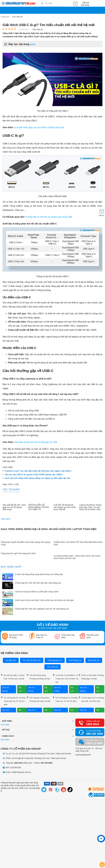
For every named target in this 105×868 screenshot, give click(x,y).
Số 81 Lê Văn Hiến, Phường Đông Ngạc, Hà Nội (91, 677)
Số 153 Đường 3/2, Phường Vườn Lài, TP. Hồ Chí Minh (65, 699)
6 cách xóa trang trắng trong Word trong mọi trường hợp (39, 574)
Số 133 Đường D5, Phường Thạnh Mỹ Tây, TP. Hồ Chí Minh (13, 701)
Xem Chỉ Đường (6, 689)
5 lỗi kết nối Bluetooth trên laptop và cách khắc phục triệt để (65, 507)
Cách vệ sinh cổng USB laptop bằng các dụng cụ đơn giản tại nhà (37, 478)
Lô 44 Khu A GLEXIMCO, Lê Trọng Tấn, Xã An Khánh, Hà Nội (66, 678)
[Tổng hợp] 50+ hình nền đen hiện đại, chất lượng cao (38, 583)
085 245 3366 (95, 733)
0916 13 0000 (95, 743)
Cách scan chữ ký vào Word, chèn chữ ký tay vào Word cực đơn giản (44, 600)
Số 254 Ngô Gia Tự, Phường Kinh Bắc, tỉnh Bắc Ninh (91, 699)
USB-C (11, 484)
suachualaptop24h (83, 754)
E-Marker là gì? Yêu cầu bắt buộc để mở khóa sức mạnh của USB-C (38, 471)
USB (17, 484)
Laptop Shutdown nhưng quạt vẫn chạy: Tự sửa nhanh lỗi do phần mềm (90, 507)
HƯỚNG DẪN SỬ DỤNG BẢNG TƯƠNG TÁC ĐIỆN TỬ (38, 507)
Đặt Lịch (20, 689)
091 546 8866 (47, 763)
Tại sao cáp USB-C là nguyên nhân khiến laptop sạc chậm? (34, 474)
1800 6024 (93, 724)
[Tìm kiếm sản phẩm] (52, 3)
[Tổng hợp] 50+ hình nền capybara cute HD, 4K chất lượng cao (42, 609)
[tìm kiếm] (42, 4)
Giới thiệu (7, 721)
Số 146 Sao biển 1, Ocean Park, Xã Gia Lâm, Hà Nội (13, 677)
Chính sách (8, 736)
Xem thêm (5, 724)
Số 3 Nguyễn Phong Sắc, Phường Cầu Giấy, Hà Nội (38, 699)
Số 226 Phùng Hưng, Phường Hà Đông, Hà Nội (38, 677)
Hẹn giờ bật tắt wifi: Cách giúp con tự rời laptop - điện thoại (14, 507)
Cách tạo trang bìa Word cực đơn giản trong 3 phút (37, 591)
